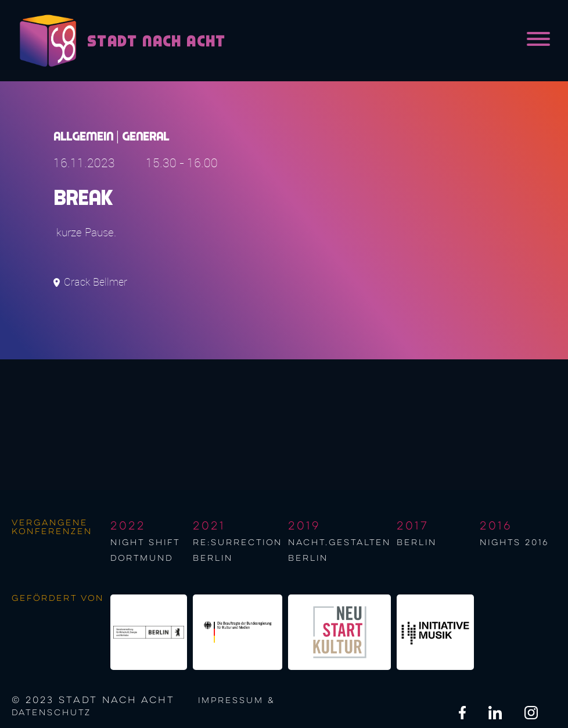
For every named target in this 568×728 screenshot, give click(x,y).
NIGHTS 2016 (514, 543)
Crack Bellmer (96, 282)
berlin (417, 543)
